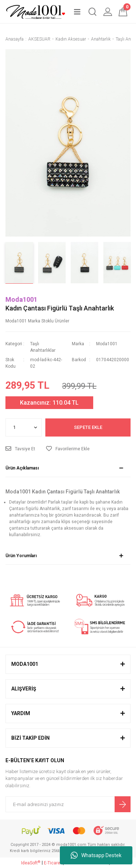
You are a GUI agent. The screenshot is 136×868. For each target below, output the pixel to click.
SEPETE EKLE (88, 427)
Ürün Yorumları (21, 556)
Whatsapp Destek (96, 855)
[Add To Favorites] (68, 449)
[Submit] (123, 804)
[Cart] (123, 12)
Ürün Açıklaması (22, 468)
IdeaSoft (31, 863)
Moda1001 (21, 299)
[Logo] (35, 12)
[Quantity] (24, 427)
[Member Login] (108, 12)
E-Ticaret (53, 863)
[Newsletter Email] (68, 804)
